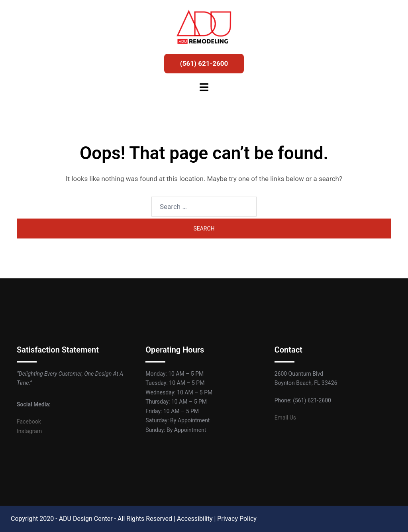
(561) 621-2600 (204, 63)
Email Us (285, 418)
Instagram (29, 431)
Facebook (29, 422)
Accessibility (195, 519)
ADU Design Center (86, 519)
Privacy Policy (237, 519)
